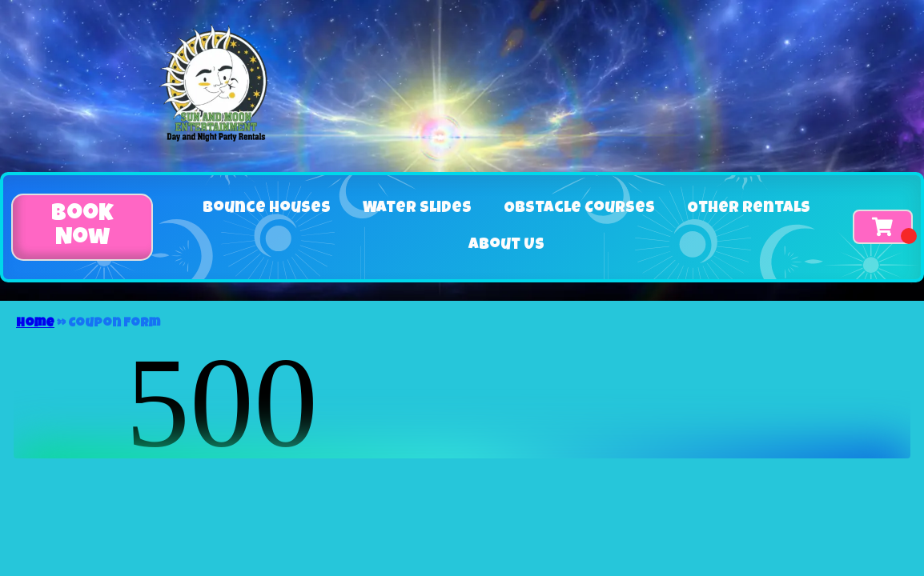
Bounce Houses (267, 209)
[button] (82, 227)
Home (35, 324)
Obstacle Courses (579, 209)
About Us (506, 246)
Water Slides (417, 209)
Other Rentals (749, 209)
